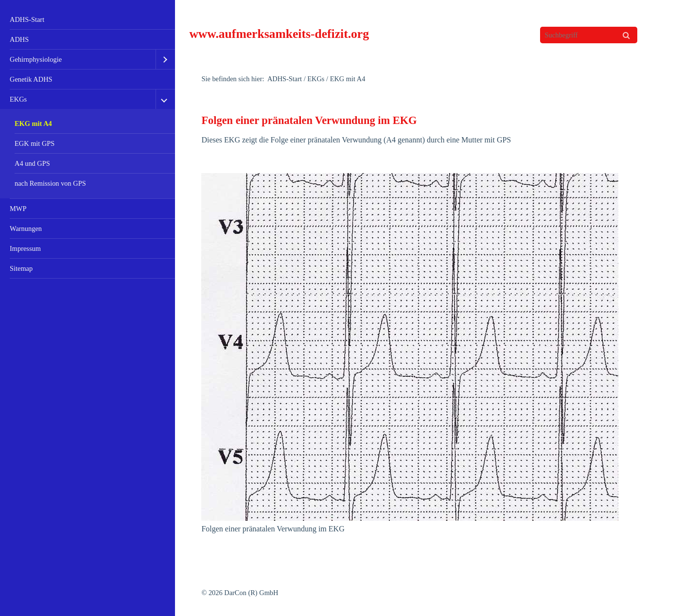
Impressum (25, 248)
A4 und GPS (32, 163)
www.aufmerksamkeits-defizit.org (279, 34)
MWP (18, 209)
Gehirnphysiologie (36, 59)
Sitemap (21, 268)
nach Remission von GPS (50, 183)
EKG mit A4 (33, 123)
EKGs (18, 99)
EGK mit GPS (35, 143)
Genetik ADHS (31, 79)
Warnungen (26, 229)
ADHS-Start (27, 19)
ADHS (19, 39)
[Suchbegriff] (589, 35)
